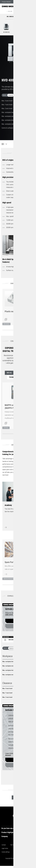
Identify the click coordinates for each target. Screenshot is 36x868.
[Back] (26, 330)
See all (11, 373)
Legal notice (5, 848)
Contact (4, 845)
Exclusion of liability (20, 852)
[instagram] (19, 816)
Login (17, 626)
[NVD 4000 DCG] (4, 144)
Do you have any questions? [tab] (11, 828)
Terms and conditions (16, 845)
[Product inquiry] (32, 144)
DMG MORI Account (12, 615)
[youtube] (32, 816)
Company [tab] (5, 836)
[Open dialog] (15, 306)
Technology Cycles (18, 377)
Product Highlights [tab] (8, 832)
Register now (17, 621)
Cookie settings (6, 852)
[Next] (32, 330)
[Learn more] (15, 559)
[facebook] (28, 816)
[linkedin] (14, 816)
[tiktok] (23, 816)
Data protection (17, 848)
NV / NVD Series (20, 11)
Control (25, 373)
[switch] (18, 96)
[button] (29, 6)
